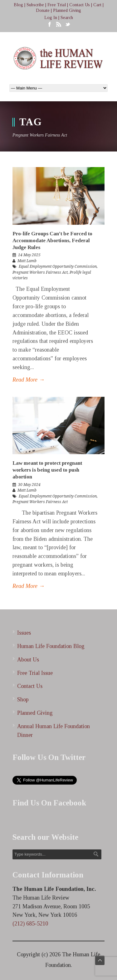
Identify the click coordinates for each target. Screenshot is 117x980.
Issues (24, 633)
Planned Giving (67, 10)
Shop (23, 699)
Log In (51, 18)
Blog (18, 5)
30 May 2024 (29, 485)
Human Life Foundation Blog (51, 646)
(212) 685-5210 (30, 924)
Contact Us (80, 5)
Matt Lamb (27, 261)
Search (67, 18)
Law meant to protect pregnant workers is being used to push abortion (47, 470)
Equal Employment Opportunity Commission (58, 267)
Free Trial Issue (35, 673)
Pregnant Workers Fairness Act (40, 272)
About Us (28, 660)
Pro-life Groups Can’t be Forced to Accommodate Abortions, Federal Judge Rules (52, 240)
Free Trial (57, 5)
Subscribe (35, 5)
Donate (43, 10)
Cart (97, 5)
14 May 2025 (29, 255)
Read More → (29, 380)
